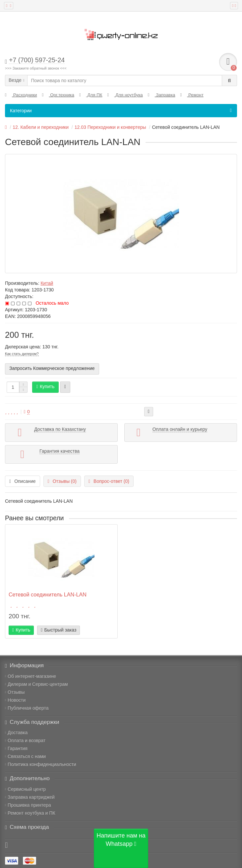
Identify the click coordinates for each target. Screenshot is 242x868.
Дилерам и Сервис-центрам (36, 684)
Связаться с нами (25, 756)
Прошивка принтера (28, 805)
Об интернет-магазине (30, 676)
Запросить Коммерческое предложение (52, 368)
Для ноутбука (125, 95)
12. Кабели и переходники (41, 127)
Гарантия (16, 748)
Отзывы (15, 692)
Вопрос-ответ (109, 481)
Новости (15, 700)
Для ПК (91, 95)
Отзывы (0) (62, 481)
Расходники (21, 95)
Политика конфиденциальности (41, 764)
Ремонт (192, 95)
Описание (23, 481)
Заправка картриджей (30, 797)
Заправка (162, 95)
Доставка (16, 733)
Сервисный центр (25, 789)
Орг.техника (58, 95)
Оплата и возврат (25, 740)
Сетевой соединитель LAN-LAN (48, 594)
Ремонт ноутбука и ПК (30, 813)
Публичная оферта (27, 708)
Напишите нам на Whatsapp (121, 840)
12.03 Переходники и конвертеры (110, 127)
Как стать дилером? (22, 354)
